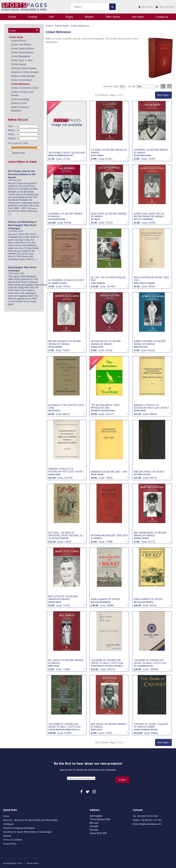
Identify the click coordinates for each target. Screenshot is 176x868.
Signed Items (17, 153)
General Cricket (19, 103)
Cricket (12, 17)
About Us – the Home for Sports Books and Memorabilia (30, 820)
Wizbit (36, 863)
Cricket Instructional (21, 80)
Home (6, 816)
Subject (12, 138)
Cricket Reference (20, 84)
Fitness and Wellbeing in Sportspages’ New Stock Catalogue (22, 225)
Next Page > (164, 95)
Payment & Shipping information (19, 828)
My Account (147, 7)
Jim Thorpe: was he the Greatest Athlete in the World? (22, 174)
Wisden (89, 17)
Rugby (69, 17)
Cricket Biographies (21, 56)
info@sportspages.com (150, 824)
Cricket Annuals (19, 64)
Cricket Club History (21, 45)
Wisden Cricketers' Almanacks (20, 109)
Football (32, 17)
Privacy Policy (10, 844)
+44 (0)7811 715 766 (151, 820)
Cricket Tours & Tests (22, 60)
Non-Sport (138, 17)
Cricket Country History (23, 48)
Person (11, 130)
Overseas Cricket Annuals (24, 68)
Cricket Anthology (20, 99)
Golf (51, 17)
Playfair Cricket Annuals (23, 76)
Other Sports (113, 17)
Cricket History (19, 40)
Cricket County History (22, 52)
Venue (11, 134)
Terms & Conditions (13, 840)
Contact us (162, 17)
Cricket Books (16, 37)
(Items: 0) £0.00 (167, 7)
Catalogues (9, 824)
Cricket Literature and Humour (22, 94)
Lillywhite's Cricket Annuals (25, 72)
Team (11, 126)
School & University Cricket (25, 88)
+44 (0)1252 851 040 (147, 816)
